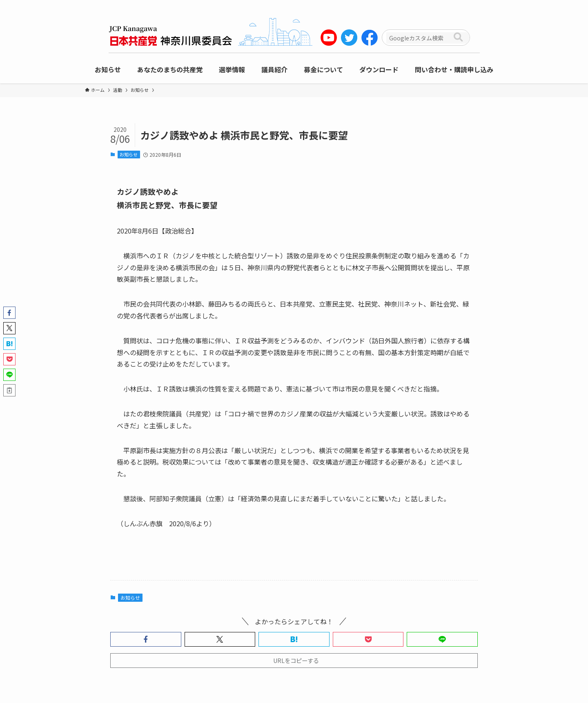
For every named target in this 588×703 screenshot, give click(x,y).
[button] (146, 639)
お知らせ (129, 154)
